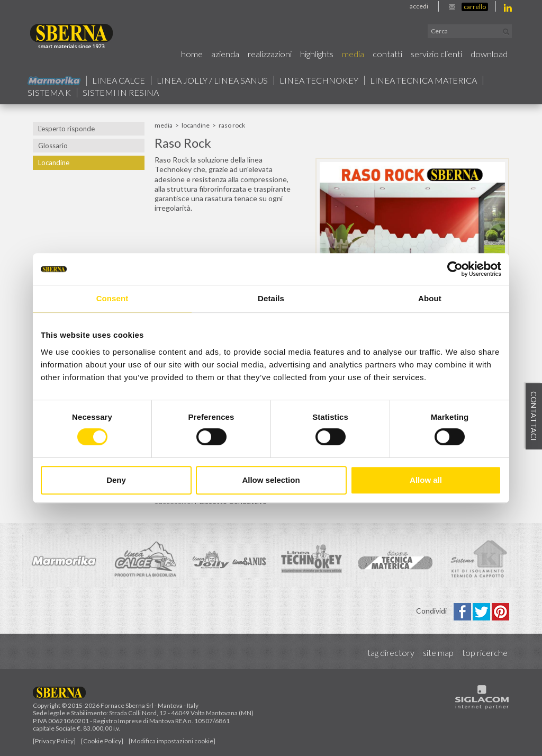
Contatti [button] (387, 54)
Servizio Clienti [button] (436, 54)
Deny (116, 480)
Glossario (53, 146)
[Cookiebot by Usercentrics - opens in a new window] (455, 269)
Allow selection (271, 480)
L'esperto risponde (66, 129)
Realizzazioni (270, 54)
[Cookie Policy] (102, 741)
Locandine (54, 163)
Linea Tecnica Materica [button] (423, 80)
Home (192, 54)
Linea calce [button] (119, 80)
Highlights (317, 54)
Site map (438, 652)
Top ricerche (485, 652)
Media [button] (353, 54)
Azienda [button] (225, 54)
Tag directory (391, 652)
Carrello (475, 7)
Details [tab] (271, 298)
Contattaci (534, 417)
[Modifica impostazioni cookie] (172, 741)
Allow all (426, 480)
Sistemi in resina (121, 93)
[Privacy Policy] (54, 741)
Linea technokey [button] (319, 80)
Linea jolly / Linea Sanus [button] (212, 80)
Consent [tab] (112, 298)
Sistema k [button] (49, 93)
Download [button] (489, 54)
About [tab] (430, 298)
